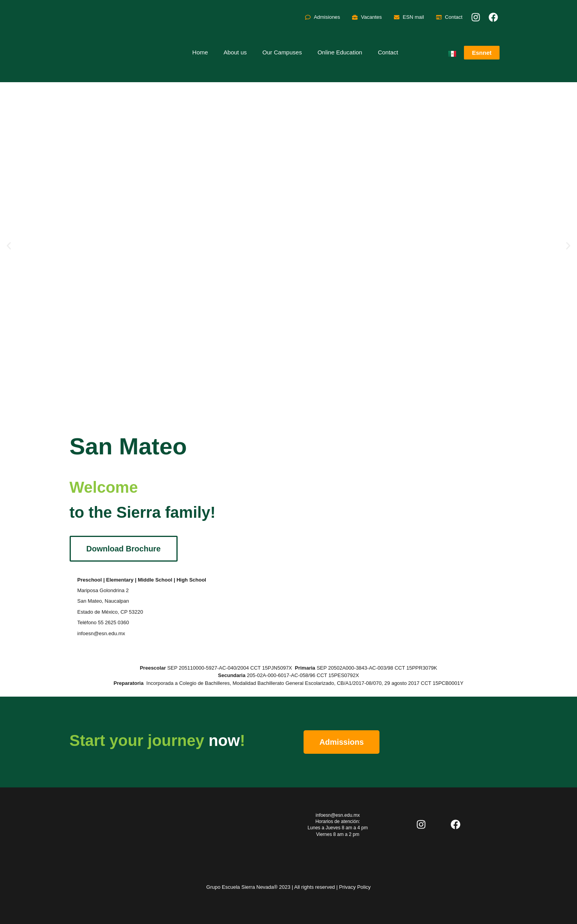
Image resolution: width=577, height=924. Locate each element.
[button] (9, 246)
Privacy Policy (355, 887)
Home (200, 52)
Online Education (340, 52)
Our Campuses (282, 52)
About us (235, 52)
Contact (388, 52)
